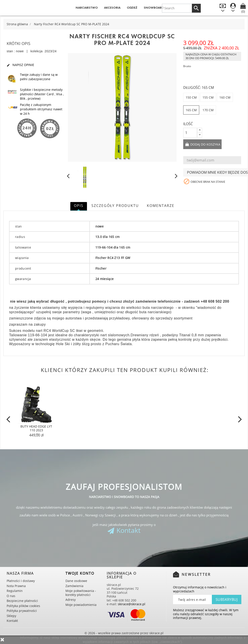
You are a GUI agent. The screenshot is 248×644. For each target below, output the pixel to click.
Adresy (71, 600)
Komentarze (161, 206)
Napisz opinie (20, 65)
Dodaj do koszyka (205, 144)
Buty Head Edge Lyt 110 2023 (36, 428)
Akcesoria (112, 8)
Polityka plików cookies (23, 606)
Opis (79, 206)
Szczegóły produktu (115, 206)
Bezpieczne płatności (22, 601)
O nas (11, 596)
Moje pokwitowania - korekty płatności (81, 593)
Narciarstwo (87, 8)
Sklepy (11, 616)
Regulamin (15, 591)
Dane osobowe (76, 581)
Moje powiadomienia (81, 605)
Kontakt (129, 530)
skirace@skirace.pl (132, 604)
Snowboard (154, 8)
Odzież (132, 8)
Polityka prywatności (22, 611)
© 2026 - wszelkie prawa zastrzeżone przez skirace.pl (124, 633)
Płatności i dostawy (21, 581)
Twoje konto (80, 573)
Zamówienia (74, 586)
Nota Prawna (16, 586)
